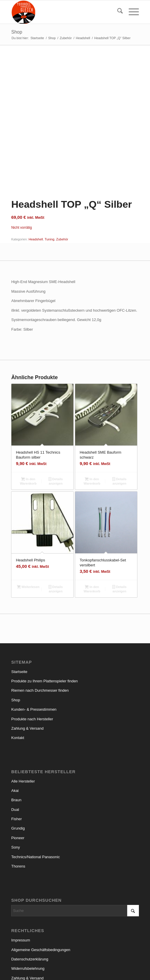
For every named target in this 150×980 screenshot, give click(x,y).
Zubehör (62, 198)
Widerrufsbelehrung (28, 927)
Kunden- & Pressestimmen (34, 668)
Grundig (18, 787)
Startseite (19, 630)
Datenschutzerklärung (30, 918)
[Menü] (131, 12)
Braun (16, 759)
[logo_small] (62, 12)
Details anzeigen (56, 440)
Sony (15, 806)
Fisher (16, 778)
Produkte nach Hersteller (32, 678)
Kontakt (18, 697)
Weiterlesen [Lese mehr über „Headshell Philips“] (28, 546)
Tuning (50, 198)
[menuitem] (117, 12)
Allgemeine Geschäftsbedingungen (41, 908)
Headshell (36, 198)
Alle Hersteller (23, 740)
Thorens (18, 825)
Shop (17, 32)
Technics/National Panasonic (35, 815)
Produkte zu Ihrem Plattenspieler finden (44, 640)
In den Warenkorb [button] (28, 440)
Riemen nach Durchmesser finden (40, 649)
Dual (15, 768)
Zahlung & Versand (27, 687)
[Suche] (117, 12)
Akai (15, 749)
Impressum (20, 899)
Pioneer (18, 797)
